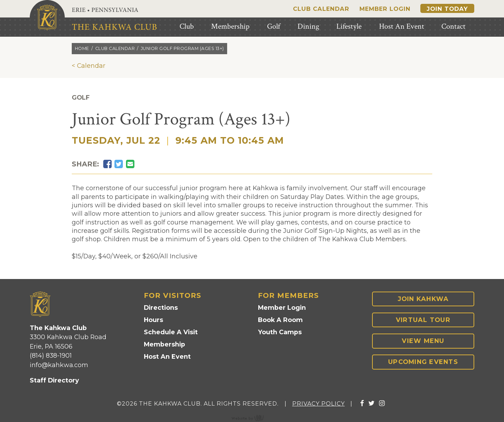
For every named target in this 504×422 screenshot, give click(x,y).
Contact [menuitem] (453, 26)
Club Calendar (321, 9)
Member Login (385, 9)
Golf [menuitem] (274, 26)
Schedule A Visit (171, 332)
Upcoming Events (423, 362)
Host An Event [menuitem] (402, 26)
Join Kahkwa (423, 299)
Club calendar (115, 48)
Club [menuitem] (187, 26)
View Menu (423, 341)
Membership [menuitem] (230, 26)
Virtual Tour (423, 320)
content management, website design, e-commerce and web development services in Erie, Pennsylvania (252, 418)
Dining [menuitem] (308, 26)
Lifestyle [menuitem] (349, 26)
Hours (153, 320)
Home (82, 48)
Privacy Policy (318, 404)
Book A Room (280, 320)
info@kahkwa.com (59, 365)
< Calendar (89, 66)
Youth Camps (280, 332)
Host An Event (167, 356)
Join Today (447, 9)
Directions (161, 307)
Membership (164, 344)
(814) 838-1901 (51, 355)
